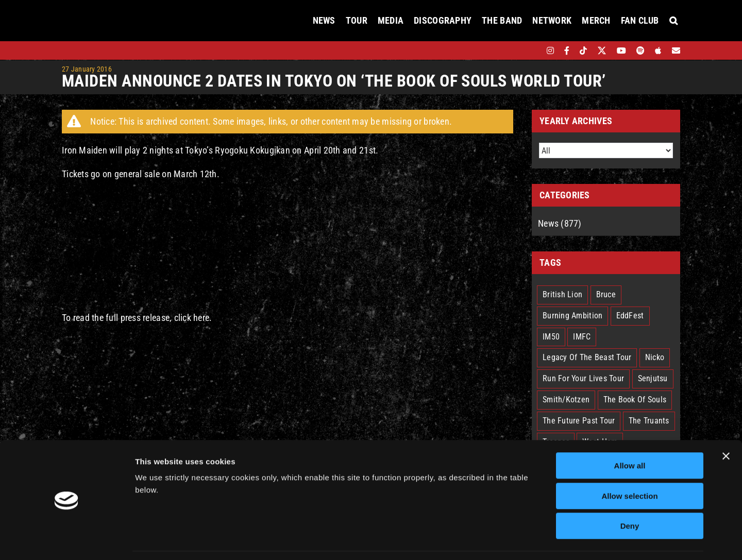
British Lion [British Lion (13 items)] (562, 294)
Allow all (630, 434)
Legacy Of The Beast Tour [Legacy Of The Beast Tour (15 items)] (587, 357)
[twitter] (602, 50)
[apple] (658, 50)
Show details (541, 540)
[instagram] (550, 50)
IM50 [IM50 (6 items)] (551, 337)
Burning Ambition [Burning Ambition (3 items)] (572, 316)
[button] (673, 21)
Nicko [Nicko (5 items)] (655, 357)
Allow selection (629, 464)
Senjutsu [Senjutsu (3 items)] (653, 378)
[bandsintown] (533, 50)
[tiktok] (583, 50)
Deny (630, 494)
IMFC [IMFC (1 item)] (582, 337)
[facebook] (567, 50)
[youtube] (621, 50)
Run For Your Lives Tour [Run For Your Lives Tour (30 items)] (583, 378)
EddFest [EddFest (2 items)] (630, 316)
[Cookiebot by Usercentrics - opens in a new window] (67, 540)
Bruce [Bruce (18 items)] (606, 294)
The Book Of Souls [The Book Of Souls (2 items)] (635, 400)
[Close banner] (726, 425)
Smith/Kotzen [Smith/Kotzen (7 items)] (566, 400)
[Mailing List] (676, 50)
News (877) (560, 223)
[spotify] (640, 50)
